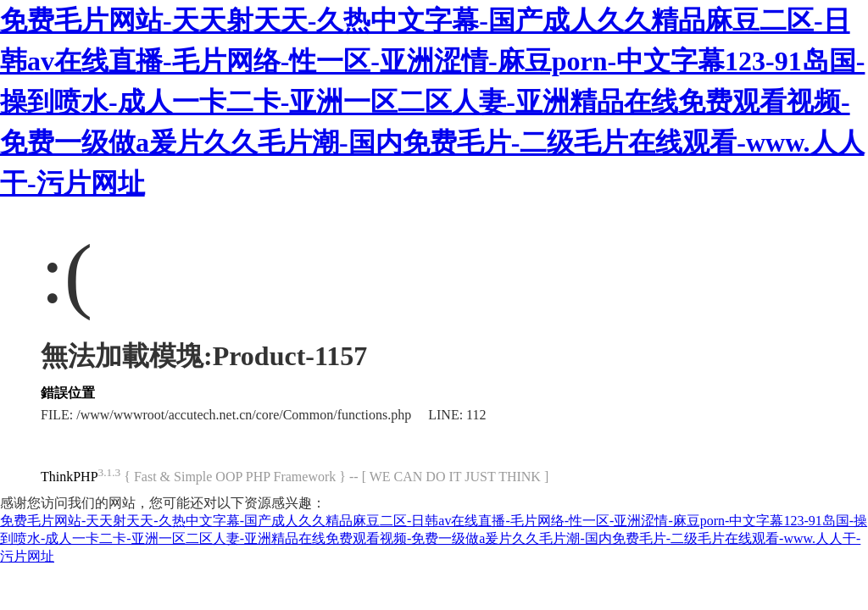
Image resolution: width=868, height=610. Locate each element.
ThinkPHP (70, 477)
